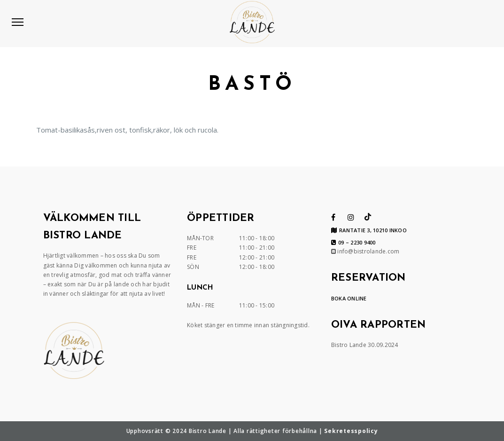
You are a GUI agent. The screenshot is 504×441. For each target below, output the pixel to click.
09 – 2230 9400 (353, 243)
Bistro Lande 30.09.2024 (365, 345)
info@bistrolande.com (365, 251)
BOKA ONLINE (349, 298)
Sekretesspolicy (351, 431)
